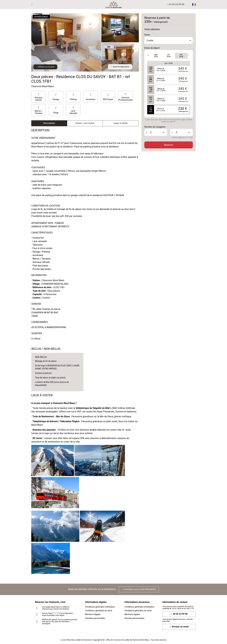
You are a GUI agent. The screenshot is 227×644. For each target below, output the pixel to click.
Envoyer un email (179, 627)
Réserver (169, 145)
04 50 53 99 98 (179, 614)
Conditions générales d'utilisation (100, 607)
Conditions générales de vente (99, 611)
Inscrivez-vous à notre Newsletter (139, 589)
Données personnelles (95, 618)
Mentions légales (93, 614)
